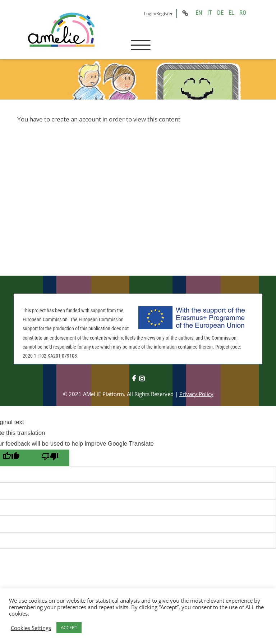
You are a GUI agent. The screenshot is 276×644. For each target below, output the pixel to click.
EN (199, 13)
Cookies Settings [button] (31, 628)
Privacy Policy (196, 394)
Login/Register (158, 13)
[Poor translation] (50, 458)
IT (210, 13)
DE (220, 13)
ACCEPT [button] (69, 627)
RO (243, 13)
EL (231, 13)
